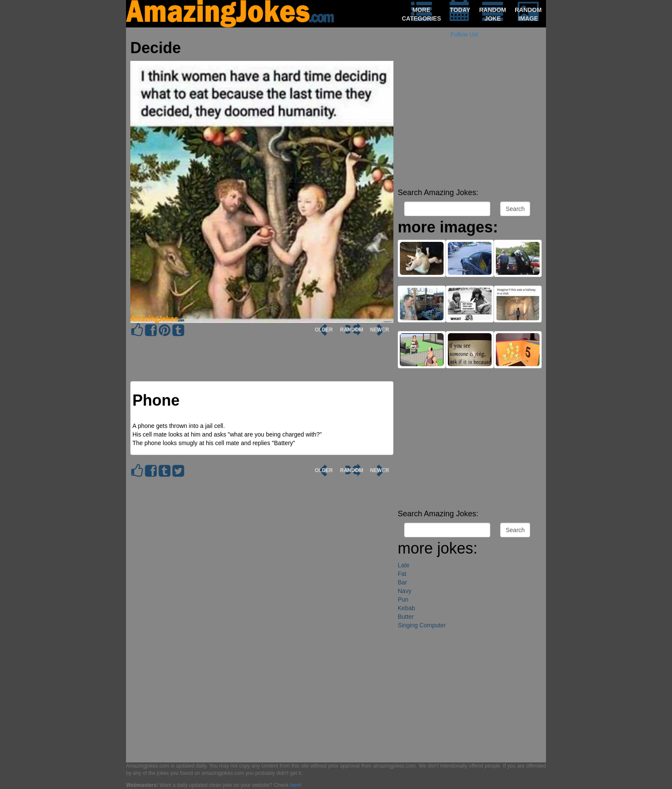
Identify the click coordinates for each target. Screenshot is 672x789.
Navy (405, 591)
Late (403, 565)
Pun (403, 599)
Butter (406, 617)
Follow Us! (464, 34)
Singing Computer (422, 625)
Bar (402, 582)
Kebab (406, 608)
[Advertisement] (470, 124)
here (295, 785)
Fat (402, 574)
